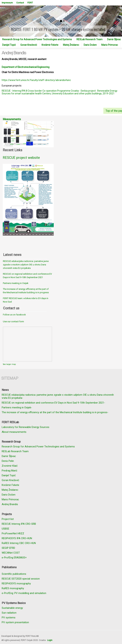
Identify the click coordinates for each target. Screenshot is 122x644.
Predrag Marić (9, 471)
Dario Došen (90, 45)
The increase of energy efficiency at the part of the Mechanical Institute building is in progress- (55, 412)
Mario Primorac (110, 45)
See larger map (9, 364)
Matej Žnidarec (71, 45)
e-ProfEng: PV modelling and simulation (24, 593)
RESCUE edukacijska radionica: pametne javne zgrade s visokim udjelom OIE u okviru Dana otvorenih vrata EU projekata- (58, 396)
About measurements (14, 432)
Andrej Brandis (10, 504)
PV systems (9, 618)
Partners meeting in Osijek (16, 283)
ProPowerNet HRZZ (13, 533)
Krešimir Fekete (50, 45)
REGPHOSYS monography (16, 584)
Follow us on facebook (14, 315)
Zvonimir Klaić (10, 466)
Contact (20, 3)
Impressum (7, 3)
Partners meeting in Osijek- (17, 408)
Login (50, 640)
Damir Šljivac (9, 456)
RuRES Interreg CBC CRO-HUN (19, 543)
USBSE (5, 529)
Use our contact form (13, 321)
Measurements (12, 119)
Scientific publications (14, 574)
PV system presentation (15, 622)
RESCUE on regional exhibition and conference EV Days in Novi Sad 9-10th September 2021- (53, 403)
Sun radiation (9, 613)
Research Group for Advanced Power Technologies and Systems (37, 39)
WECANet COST (11, 553)
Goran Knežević (29, 45)
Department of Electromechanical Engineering (26, 67)
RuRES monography (13, 588)
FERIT (30, 3)
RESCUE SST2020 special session (21, 579)
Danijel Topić (9, 45)
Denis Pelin (8, 461)
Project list (8, 519)
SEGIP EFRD (8, 548)
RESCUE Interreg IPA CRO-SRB (19, 524)
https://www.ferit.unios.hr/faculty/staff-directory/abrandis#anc (36, 80)
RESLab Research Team (89, 39)
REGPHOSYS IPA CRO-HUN (17, 538)
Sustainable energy (12, 608)
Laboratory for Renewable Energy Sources (25, 427)
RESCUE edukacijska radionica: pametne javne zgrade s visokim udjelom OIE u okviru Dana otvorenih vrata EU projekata (26, 265)
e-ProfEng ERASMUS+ (14, 558)
